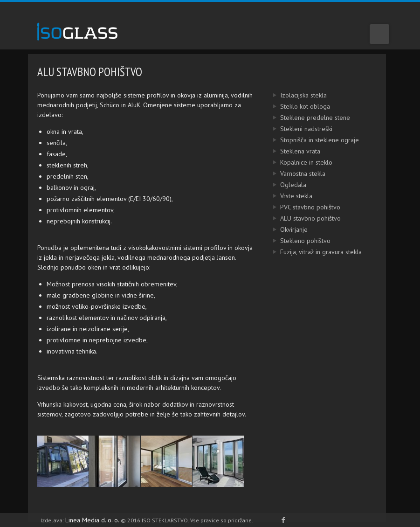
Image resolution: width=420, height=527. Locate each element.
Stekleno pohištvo (294, 241)
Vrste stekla (285, 196)
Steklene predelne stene (304, 118)
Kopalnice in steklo (295, 162)
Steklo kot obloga (294, 106)
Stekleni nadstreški (295, 129)
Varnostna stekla (292, 173)
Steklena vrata (289, 151)
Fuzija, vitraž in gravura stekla (310, 252)
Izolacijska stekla (292, 95)
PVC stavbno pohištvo (299, 207)
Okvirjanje (283, 229)
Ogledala (282, 185)
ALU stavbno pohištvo (299, 218)
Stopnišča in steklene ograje (308, 140)
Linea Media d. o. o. (93, 520)
